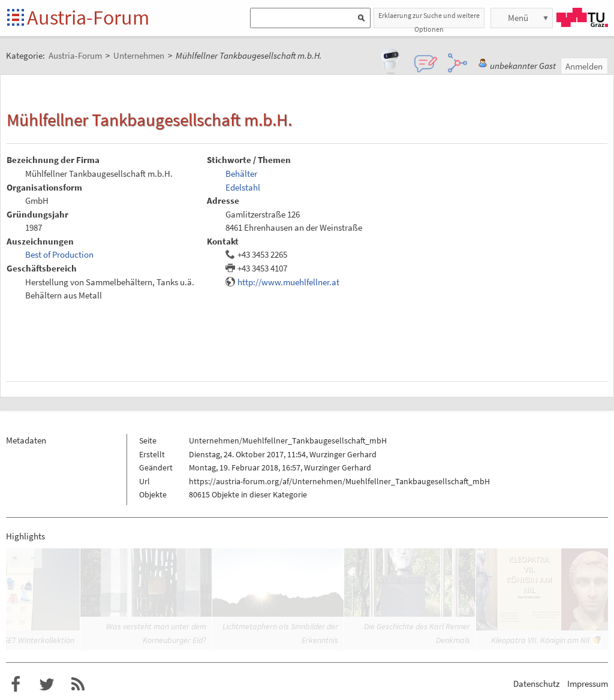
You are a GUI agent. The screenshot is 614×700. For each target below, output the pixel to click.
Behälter (241, 174)
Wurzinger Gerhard (343, 454)
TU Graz (582, 17)
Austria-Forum (88, 17)
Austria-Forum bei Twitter (47, 684)
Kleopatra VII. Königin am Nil (540, 640)
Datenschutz (536, 684)
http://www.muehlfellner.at (288, 282)
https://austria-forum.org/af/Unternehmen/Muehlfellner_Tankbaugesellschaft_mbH (339, 481)
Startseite (16, 18)
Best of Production (59, 254)
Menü (518, 18)
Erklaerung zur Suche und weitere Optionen (429, 19)
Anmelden (584, 66)
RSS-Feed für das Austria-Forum (78, 684)
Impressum (588, 684)
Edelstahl (243, 187)
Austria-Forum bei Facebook (16, 684)
